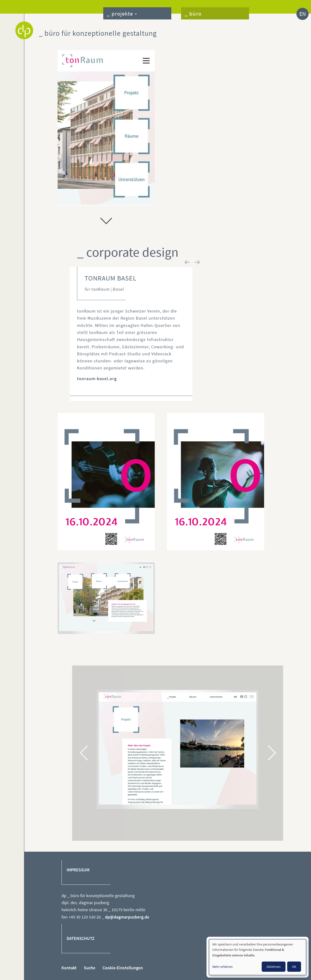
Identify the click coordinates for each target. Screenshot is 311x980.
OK (294, 967)
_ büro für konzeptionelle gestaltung (98, 33)
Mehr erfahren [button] (223, 967)
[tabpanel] (178, 749)
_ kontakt (265, 14)
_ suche (285, 14)
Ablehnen (274, 967)
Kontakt (69, 968)
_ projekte (122, 13)
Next (271, 753)
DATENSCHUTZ (81, 938)
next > (197, 262)
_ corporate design (128, 252)
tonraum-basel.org (97, 379)
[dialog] (258, 957)
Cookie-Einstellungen (123, 968)
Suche (90, 968)
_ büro (193, 13)
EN (303, 14)
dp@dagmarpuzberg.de (127, 917)
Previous (84, 753)
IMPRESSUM (78, 870)
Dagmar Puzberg (24, 30)
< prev (188, 262)
